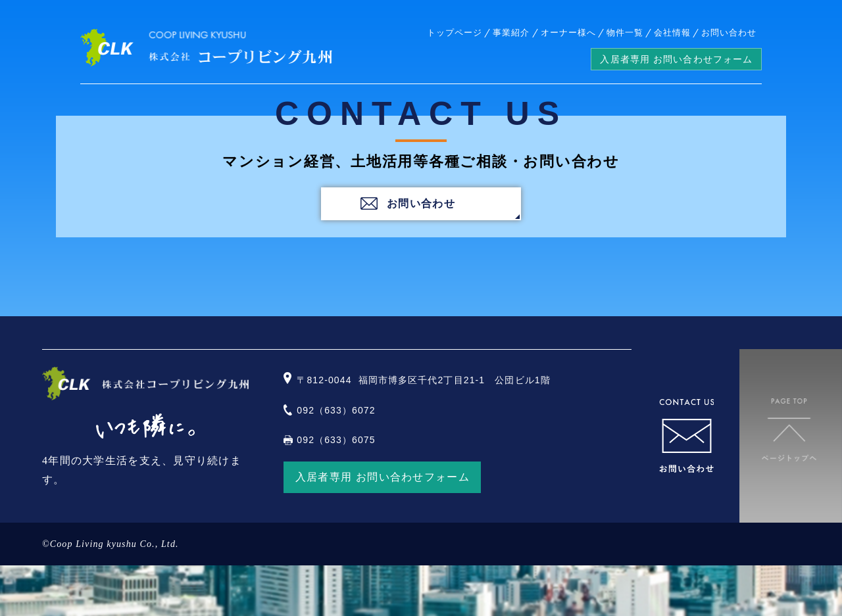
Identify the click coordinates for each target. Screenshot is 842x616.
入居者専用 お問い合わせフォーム (676, 59)
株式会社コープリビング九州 (206, 48)
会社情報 (672, 33)
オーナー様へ (568, 33)
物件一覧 (625, 33)
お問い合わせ (729, 33)
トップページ (455, 33)
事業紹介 (511, 33)
